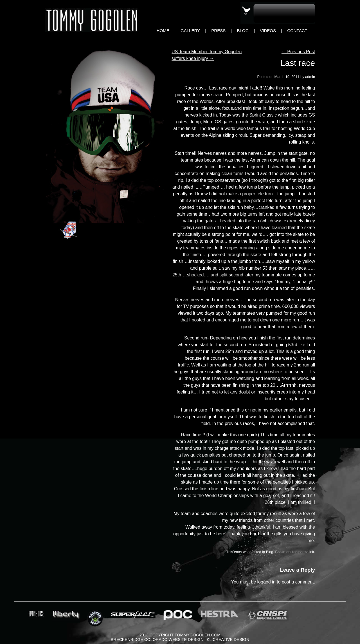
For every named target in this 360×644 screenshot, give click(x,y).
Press (218, 31)
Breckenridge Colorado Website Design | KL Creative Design (180, 639)
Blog (243, 31)
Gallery (190, 31)
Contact (297, 31)
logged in (266, 582)
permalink (306, 552)
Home (163, 31)
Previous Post (298, 52)
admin (310, 77)
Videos (268, 31)
